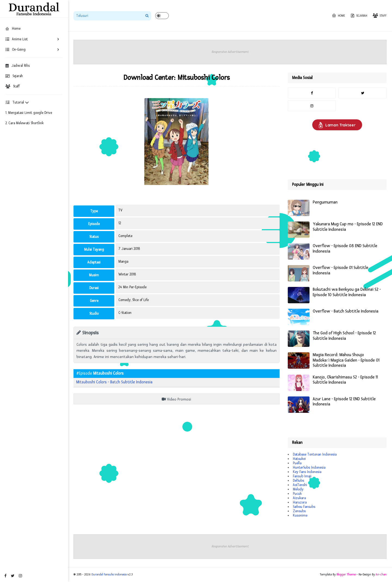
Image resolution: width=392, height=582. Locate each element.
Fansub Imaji (302, 476)
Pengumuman (325, 202)
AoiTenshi (300, 485)
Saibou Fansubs (304, 507)
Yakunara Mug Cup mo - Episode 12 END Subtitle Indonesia (348, 227)
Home (338, 16)
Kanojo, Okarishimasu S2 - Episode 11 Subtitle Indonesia (345, 380)
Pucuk (297, 494)
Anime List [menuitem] (17, 39)
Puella (297, 463)
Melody (298, 489)
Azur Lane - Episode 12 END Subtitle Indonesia (344, 402)
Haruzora (300, 502)
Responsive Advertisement (230, 52)
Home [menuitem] (13, 29)
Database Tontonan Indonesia (315, 454)
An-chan (381, 575)
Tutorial (17, 102)
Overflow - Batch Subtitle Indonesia (346, 311)
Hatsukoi (299, 459)
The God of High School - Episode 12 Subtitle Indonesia (344, 336)
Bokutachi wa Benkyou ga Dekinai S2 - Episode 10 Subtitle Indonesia (347, 292)
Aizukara (299, 498)
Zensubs (299, 511)
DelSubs (298, 481)
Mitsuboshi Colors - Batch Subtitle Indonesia (114, 382)
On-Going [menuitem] (16, 50)
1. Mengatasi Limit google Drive (29, 113)
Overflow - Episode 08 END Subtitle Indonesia (345, 249)
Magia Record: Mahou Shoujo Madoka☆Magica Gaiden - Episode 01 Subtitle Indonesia (346, 360)
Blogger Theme (346, 575)
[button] (162, 16)
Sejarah (14, 76)
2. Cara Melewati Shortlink (24, 123)
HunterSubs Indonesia (309, 468)
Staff (13, 86)
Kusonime (300, 516)
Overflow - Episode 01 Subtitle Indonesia (341, 270)
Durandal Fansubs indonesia (109, 575)
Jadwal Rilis (18, 66)
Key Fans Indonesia (307, 472)
